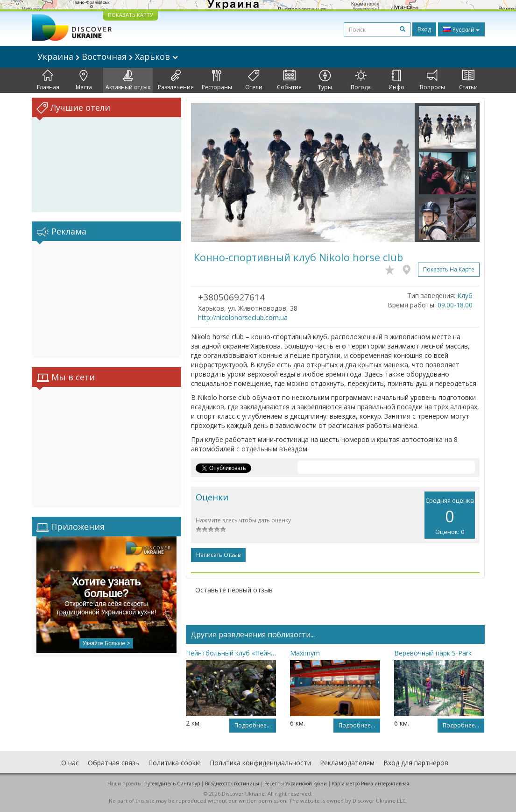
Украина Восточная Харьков (108, 57)
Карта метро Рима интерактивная (371, 784)
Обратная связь (113, 763)
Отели (254, 80)
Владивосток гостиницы (232, 784)
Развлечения (176, 80)
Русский (461, 29)
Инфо (396, 80)
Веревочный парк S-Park (433, 653)
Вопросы (432, 80)
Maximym (305, 653)
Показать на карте (449, 269)
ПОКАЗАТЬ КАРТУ (131, 15)
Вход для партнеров (416, 763)
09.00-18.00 (455, 305)
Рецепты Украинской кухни (296, 784)
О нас (70, 763)
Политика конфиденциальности (260, 763)
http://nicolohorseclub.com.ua (243, 317)
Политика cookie (174, 763)
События (289, 80)
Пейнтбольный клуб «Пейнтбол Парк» (231, 653)
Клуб (465, 296)
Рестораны (217, 80)
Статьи (468, 80)
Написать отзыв (218, 555)
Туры (325, 80)
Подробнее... (253, 725)
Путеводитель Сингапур (172, 784)
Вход (424, 29)
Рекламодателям (347, 763)
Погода (361, 80)
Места (84, 80)
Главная (48, 80)
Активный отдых (128, 80)
